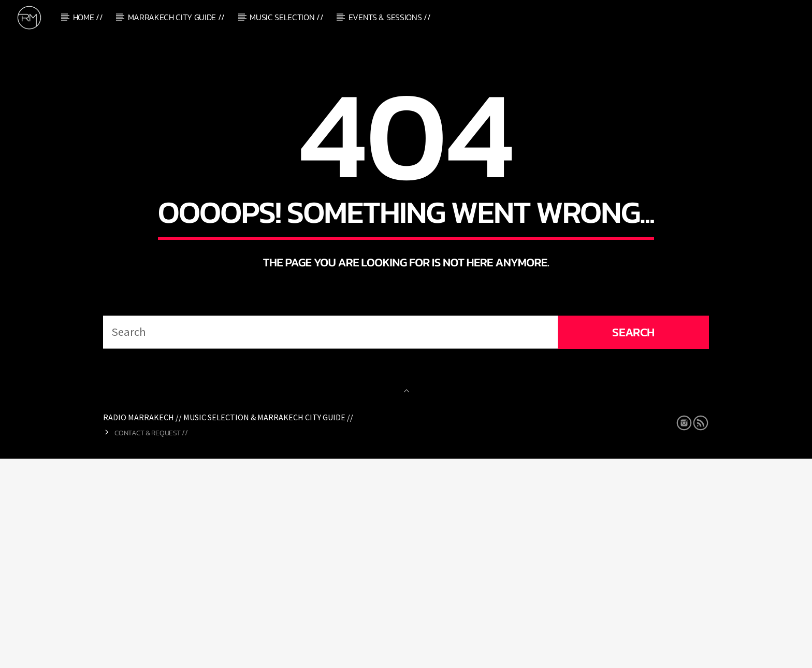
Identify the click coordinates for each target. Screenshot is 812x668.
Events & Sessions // (390, 17)
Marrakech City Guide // (177, 17)
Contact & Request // (151, 642)
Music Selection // (286, 17)
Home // (88, 17)
